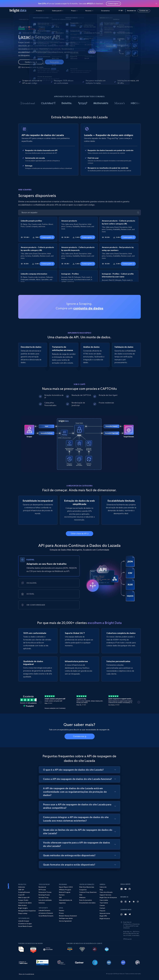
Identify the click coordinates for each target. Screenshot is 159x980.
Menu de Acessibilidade (26, 974)
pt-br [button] (121, 11)
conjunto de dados (88, 308)
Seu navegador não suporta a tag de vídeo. (79, 444)
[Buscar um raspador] (78, 212)
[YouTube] (126, 889)
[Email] (126, 914)
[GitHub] (130, 889)
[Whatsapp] (121, 914)
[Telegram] (130, 914)
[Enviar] (138, 212)
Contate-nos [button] (144, 11)
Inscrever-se (131, 11)
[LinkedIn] (121, 889)
